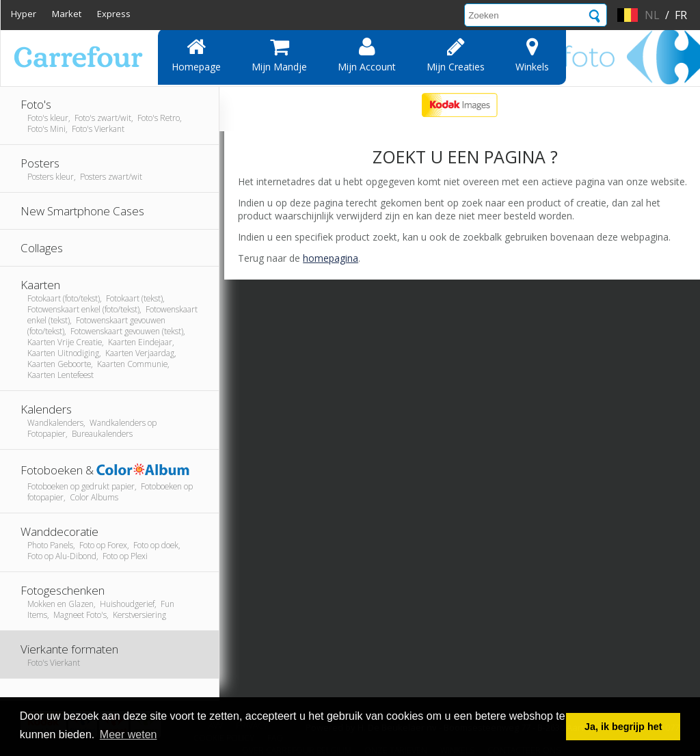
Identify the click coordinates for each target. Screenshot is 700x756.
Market (67, 14)
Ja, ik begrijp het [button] (623, 727)
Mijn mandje (279, 55)
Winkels (532, 55)
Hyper (24, 14)
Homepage (196, 55)
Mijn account (367, 55)
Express (114, 14)
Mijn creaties (456, 55)
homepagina (331, 258)
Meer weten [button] (129, 734)
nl (652, 15)
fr (681, 15)
